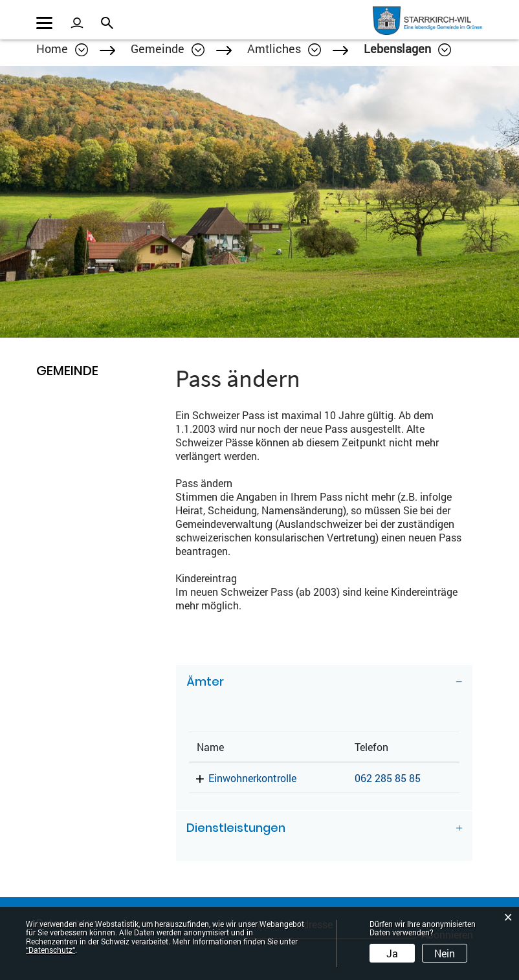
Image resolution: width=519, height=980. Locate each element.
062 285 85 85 (388, 778)
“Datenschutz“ (50, 950)
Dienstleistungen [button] (236, 828)
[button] (168, 49)
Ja (392, 953)
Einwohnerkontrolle (252, 778)
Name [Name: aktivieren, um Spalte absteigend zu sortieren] (210, 747)
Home (52, 49)
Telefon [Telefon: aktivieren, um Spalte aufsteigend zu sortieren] (371, 747)
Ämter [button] (205, 681)
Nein (445, 953)
